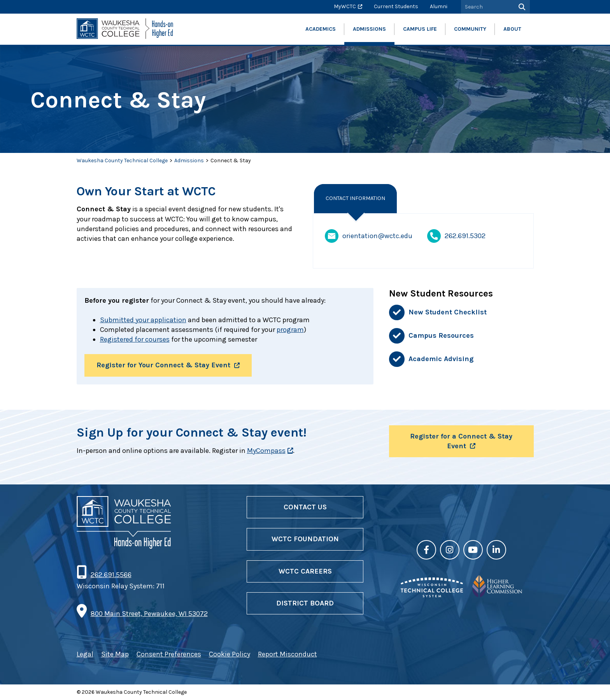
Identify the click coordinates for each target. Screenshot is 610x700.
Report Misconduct (287, 654)
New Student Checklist (448, 312)
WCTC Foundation (305, 539)
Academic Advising (441, 359)
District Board (305, 603)
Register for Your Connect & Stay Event (163, 365)
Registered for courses (135, 339)
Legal (85, 654)
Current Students (396, 6)
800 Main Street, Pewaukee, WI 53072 (149, 614)
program (290, 330)
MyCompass (266, 451)
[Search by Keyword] (487, 7)
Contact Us (305, 507)
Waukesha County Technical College (122, 161)
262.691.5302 (456, 236)
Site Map (115, 654)
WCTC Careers (305, 571)
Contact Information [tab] (355, 198)
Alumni (439, 6)
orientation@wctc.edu (369, 236)
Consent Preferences (169, 654)
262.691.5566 (111, 575)
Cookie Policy (230, 654)
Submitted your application (143, 320)
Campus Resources (441, 335)
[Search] (521, 7)
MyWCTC (345, 6)
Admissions (189, 161)
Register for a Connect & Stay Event (461, 441)
